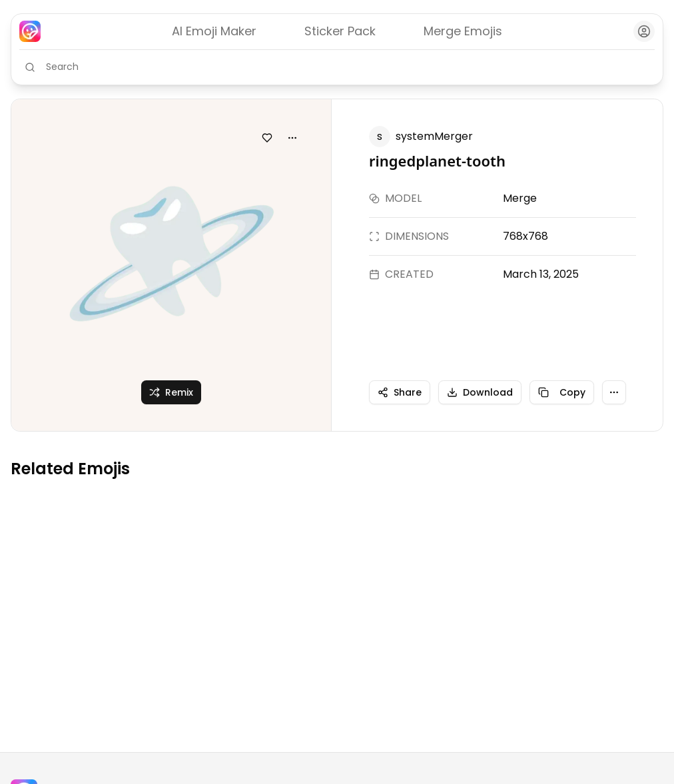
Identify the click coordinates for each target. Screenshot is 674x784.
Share (400, 392)
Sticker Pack (340, 31)
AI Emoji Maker (214, 31)
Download (480, 392)
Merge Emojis (463, 31)
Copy (562, 392)
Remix (171, 392)
